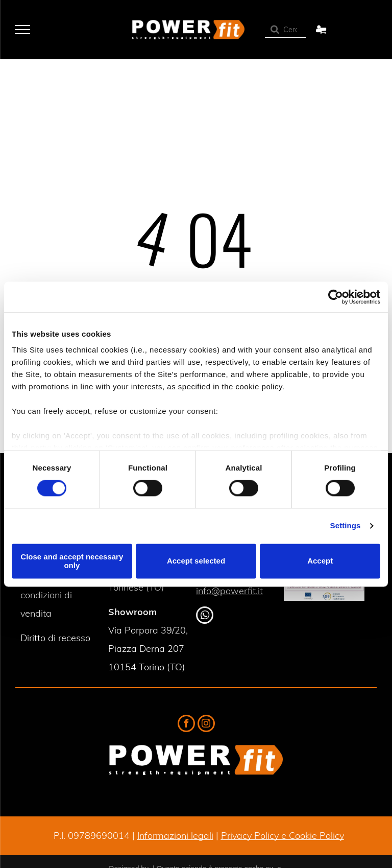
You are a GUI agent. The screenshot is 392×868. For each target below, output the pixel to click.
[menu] (22, 30)
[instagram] (206, 725)
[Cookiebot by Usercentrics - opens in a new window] (336, 297)
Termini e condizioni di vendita (46, 595)
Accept (320, 561)
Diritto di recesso (55, 638)
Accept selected (196, 561)
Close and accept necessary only (72, 561)
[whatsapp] (205, 616)
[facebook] (186, 725)
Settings (346, 526)
